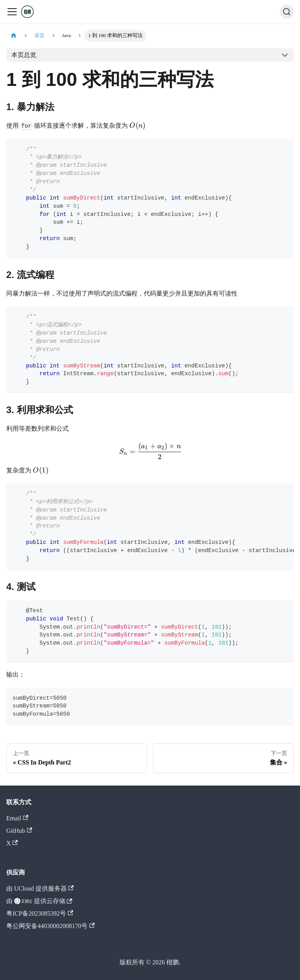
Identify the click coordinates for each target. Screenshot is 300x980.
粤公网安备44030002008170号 (50, 926)
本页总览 (24, 55)
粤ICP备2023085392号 (40, 913)
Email (17, 818)
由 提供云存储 (39, 901)
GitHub (19, 831)
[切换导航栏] (12, 12)
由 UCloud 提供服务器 (40, 888)
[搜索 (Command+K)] (287, 12)
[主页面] (14, 36)
